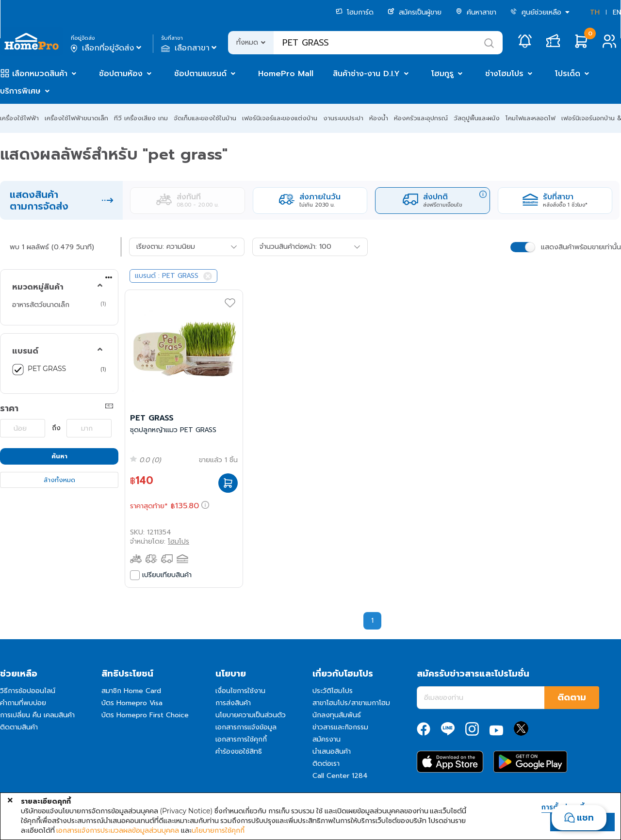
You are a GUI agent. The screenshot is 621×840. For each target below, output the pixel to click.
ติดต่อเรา (326, 764)
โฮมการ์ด (355, 12)
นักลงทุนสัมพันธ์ (337, 715)
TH (595, 12)
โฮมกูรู (442, 74)
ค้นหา (59, 456)
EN (617, 12)
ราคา (9, 408)
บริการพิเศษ (20, 91)
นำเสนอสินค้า (332, 751)
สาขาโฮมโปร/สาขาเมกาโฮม (351, 703)
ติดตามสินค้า (19, 727)
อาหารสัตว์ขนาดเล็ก (41, 305)
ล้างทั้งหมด (59, 480)
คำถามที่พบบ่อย (23, 703)
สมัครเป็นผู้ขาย (415, 12)
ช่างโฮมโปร (504, 74)
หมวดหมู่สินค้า (38, 287)
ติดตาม (572, 697)
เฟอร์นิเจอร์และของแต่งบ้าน (280, 118)
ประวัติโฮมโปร (333, 691)
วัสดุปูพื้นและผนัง (477, 118)
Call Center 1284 (340, 776)
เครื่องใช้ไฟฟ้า (19, 118)
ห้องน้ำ (379, 118)
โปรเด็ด (568, 74)
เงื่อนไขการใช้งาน (240, 691)
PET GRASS (47, 369)
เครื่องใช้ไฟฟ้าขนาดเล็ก (76, 118)
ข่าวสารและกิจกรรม (340, 727)
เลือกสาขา (190, 48)
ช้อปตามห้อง (121, 74)
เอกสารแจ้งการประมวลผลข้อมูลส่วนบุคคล (118, 830)
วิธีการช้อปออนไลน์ (28, 691)
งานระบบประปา (343, 118)
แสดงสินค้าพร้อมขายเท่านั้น (581, 247)
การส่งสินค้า (233, 703)
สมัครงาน (327, 739)
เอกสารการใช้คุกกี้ (241, 739)
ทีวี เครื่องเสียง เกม (141, 118)
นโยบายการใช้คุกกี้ (218, 830)
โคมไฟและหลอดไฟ (531, 118)
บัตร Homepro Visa (132, 703)
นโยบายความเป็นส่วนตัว (251, 715)
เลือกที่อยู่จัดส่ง (107, 48)
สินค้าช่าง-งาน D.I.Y (366, 74)
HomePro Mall (286, 74)
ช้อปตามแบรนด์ (200, 74)
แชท (585, 818)
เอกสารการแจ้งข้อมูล (246, 727)
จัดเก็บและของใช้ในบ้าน (205, 118)
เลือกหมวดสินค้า (40, 74)
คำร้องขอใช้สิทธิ (239, 751)
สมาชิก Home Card (131, 691)
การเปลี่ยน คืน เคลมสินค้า (37, 715)
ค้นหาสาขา (476, 12)
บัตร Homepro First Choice (145, 715)
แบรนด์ (25, 351)
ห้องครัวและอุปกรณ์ (421, 118)
